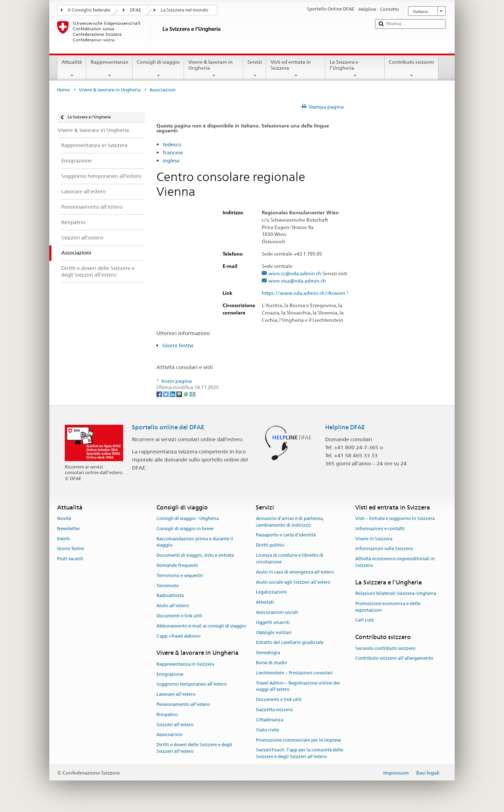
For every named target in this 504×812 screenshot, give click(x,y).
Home (63, 90)
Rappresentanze (109, 69)
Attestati (265, 602)
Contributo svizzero (411, 69)
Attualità (72, 69)
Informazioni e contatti (380, 529)
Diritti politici (270, 545)
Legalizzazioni (271, 592)
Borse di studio (271, 663)
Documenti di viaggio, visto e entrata (195, 555)
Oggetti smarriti (273, 622)
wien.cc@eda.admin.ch (295, 274)
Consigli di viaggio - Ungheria (188, 518)
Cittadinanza (269, 720)
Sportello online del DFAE (168, 427)
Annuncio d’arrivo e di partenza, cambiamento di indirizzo (290, 522)
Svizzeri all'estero (175, 725)
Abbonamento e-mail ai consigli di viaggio (201, 626)
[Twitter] (166, 394)
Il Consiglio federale (89, 10)
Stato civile (267, 730)
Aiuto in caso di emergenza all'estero (295, 572)
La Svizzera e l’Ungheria (355, 69)
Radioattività (170, 596)
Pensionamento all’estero (183, 704)
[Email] (192, 394)
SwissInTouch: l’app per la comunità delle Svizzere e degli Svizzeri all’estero (300, 754)
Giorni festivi (178, 345)
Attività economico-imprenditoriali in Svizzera (395, 562)
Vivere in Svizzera (374, 539)
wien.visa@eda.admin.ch (297, 281)
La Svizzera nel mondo (184, 10)
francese (173, 152)
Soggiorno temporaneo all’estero (192, 684)
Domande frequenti (177, 565)
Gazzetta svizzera (274, 710)
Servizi (255, 69)
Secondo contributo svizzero (385, 648)
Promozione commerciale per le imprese (298, 740)
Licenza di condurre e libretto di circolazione (290, 558)
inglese (171, 161)
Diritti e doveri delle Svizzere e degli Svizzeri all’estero (194, 748)
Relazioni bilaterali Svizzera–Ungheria (396, 593)
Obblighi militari (274, 633)
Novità (64, 518)
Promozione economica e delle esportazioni (388, 607)
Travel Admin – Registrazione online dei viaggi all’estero (298, 686)
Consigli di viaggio (158, 69)
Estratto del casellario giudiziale (290, 643)
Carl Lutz (365, 620)
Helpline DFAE (345, 427)
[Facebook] (160, 394)
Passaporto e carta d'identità (286, 535)
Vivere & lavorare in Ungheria (214, 69)
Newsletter (69, 529)
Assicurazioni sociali (277, 612)
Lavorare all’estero (176, 694)
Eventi (64, 539)
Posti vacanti (70, 559)
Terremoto (168, 586)
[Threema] (180, 394)
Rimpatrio (167, 714)
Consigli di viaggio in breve (185, 529)
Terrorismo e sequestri (180, 575)
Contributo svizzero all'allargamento (394, 658)
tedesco (172, 144)
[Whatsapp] (186, 394)
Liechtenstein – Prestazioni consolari (294, 673)
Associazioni (170, 735)
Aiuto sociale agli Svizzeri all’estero (293, 582)
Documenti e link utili (179, 616)
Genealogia (268, 653)
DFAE (135, 10)
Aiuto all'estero (173, 606)
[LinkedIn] (173, 394)
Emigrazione (170, 674)
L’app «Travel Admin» (179, 636)
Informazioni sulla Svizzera (384, 549)
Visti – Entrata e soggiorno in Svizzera (395, 518)
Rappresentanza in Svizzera (185, 664)
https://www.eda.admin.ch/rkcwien (307, 293)
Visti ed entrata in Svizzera (296, 69)
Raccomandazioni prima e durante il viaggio (195, 542)
